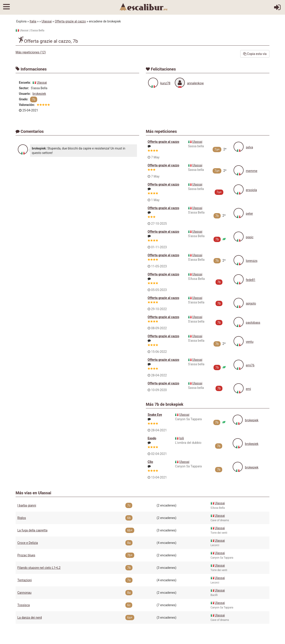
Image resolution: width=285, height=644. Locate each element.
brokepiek (39, 94)
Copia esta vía (255, 54)
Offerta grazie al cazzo (70, 21)
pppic (250, 237)
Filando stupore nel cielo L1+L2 (39, 568)
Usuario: (25, 94)
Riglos (22, 518)
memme (252, 171)
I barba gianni (27, 505)
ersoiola (251, 190)
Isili (182, 438)
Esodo (152, 438)
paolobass (253, 323)
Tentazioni (25, 580)
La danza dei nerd (30, 618)
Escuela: (25, 83)
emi (248, 389)
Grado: (24, 99)
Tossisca (24, 605)
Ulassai (47, 21)
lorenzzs (252, 261)
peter (249, 214)
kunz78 (165, 83)
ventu (250, 342)
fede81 (251, 280)
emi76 (250, 365)
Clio (150, 462)
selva (249, 147)
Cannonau (24, 593)
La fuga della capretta (32, 530)
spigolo (251, 303)
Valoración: (27, 105)
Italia (33, 21)
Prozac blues (26, 555)
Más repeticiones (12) (31, 52)
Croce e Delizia (28, 543)
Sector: (24, 88)
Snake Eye (155, 415)
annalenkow (195, 83)
